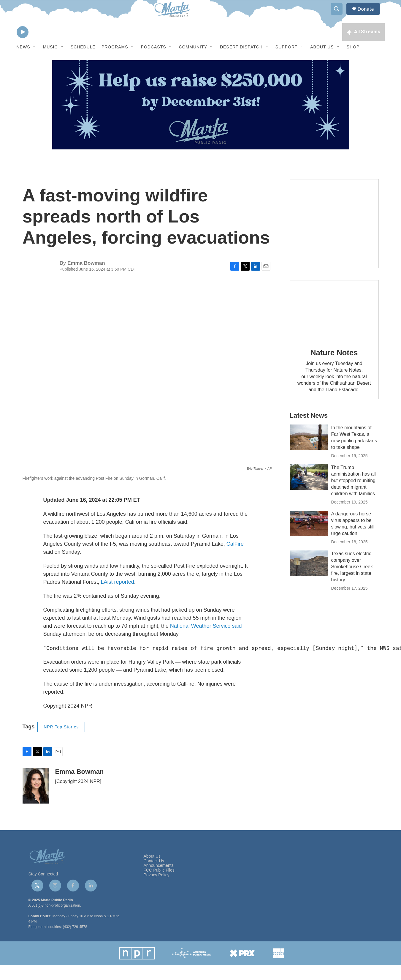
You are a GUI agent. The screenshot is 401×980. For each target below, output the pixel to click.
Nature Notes (334, 367)
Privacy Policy (157, 890)
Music (50, 62)
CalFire (235, 559)
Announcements (159, 880)
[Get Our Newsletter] (334, 239)
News (23, 62)
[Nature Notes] (334, 325)
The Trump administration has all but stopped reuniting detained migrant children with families (354, 495)
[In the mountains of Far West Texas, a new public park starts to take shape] (309, 452)
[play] (23, 46)
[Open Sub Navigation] (35, 62)
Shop (353, 62)
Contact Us (154, 876)
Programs (115, 62)
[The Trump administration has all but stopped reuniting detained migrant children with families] (309, 492)
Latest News (309, 430)
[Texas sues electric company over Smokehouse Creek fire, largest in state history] (309, 578)
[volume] (39, 46)
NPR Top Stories (61, 742)
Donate (370, 16)
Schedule (83, 62)
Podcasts (154, 62)
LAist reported (118, 597)
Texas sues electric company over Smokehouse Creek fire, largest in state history (352, 581)
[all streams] (363, 46)
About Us (322, 62)
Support (286, 62)
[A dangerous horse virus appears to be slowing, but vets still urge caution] (309, 538)
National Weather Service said (206, 641)
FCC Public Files (159, 885)
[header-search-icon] (340, 16)
